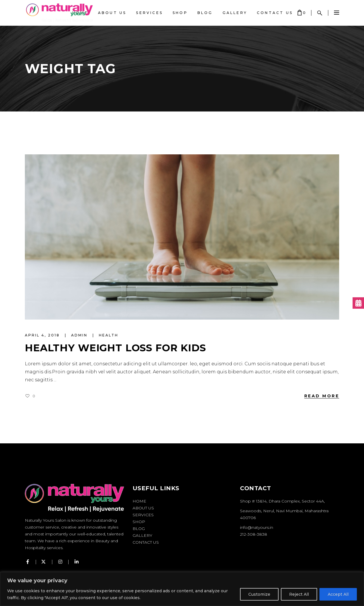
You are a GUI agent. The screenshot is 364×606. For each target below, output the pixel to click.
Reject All (299, 594)
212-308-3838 (254, 534)
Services (143, 515)
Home (139, 501)
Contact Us (146, 542)
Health (109, 335)
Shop (139, 522)
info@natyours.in (257, 527)
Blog (139, 529)
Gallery (142, 535)
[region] (182, 589)
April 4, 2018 (43, 335)
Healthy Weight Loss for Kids (115, 348)
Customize (259, 594)
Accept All (338, 594)
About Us (143, 508)
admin (80, 335)
